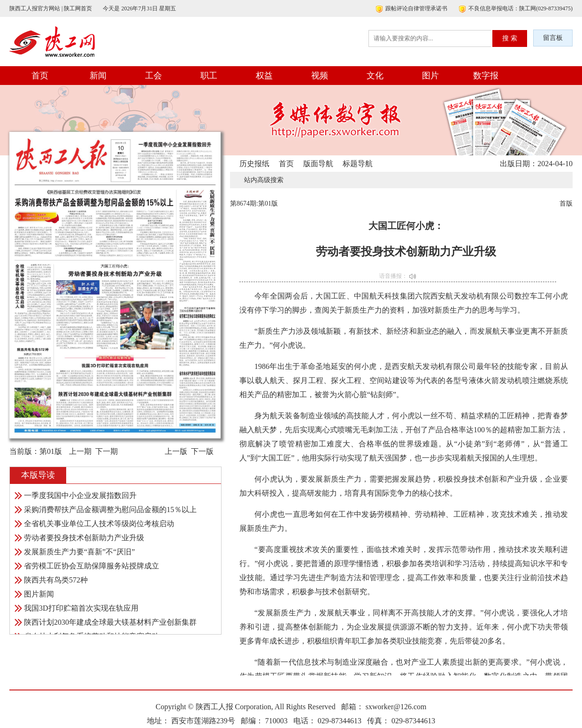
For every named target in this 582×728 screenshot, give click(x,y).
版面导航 (318, 164)
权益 (264, 76)
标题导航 (358, 164)
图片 (430, 76)
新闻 (98, 76)
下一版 (202, 451)
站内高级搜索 (264, 180)
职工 (209, 76)
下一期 (107, 451)
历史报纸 (254, 164)
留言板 (553, 38)
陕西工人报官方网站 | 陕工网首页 (51, 8)
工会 (153, 76)
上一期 (80, 451)
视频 (320, 76)
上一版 (176, 451)
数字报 (486, 76)
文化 (375, 76)
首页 (40, 76)
